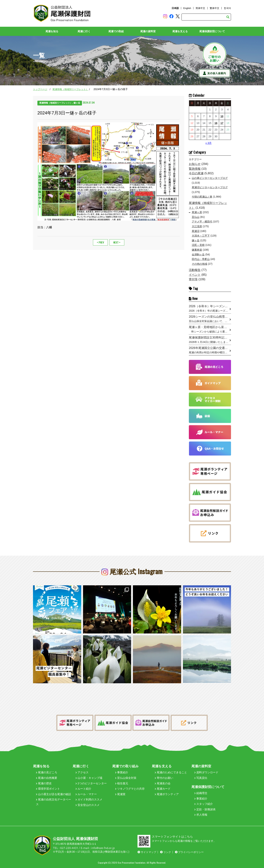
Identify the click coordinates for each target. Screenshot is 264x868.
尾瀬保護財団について (212, 31)
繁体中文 (214, 8)
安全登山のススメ (88, 805)
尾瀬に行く (84, 31)
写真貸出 (201, 778)
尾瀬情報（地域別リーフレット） (70, 89)
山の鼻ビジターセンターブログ (210, 178)
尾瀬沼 (196, 231)
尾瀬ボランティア (167, 794)
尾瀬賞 (120, 794)
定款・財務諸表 (205, 809)
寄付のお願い (164, 778)
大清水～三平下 (201, 236)
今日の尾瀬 (196, 173)
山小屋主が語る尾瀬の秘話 (53, 794)
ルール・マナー (86, 794)
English (187, 8)
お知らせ (195, 164)
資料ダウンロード (206, 772)
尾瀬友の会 (163, 783)
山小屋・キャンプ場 (89, 778)
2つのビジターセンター (91, 783)
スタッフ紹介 (204, 804)
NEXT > (117, 242)
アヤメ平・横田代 (202, 222)
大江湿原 (197, 226)
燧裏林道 (197, 250)
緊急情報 (195, 169)
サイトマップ (147, 852)
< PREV (100, 242)
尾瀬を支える (180, 31)
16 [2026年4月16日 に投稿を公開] (216, 123)
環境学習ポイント (48, 789)
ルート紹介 (83, 789)
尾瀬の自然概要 (47, 778)
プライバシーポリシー (189, 852)
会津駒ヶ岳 (198, 254)
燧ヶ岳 (196, 240)
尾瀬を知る (52, 31)
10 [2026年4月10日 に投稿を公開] (222, 116)
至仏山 (196, 217)
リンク (166, 852)
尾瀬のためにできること (171, 772)
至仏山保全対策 (126, 778)
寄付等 (193, 279)
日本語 (175, 8)
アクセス (82, 772)
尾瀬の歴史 (44, 783)
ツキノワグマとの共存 (130, 789)
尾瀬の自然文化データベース (53, 802)
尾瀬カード (163, 789)
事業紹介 (122, 772)
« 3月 (208, 143)
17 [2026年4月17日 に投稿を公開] (222, 123)
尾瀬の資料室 (148, 31)
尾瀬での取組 (116, 31)
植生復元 (122, 783)
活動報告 (195, 270)
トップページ (40, 89)
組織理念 (201, 793)
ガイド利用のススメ (89, 799)
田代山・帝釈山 (201, 259)
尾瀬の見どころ (47, 772)
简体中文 (200, 8)
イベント (195, 275)
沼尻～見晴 (198, 245)
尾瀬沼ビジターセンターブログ (210, 187)
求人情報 (201, 815)
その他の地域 (199, 264)
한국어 (227, 8)
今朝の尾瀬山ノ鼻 (202, 197)
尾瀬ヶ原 (197, 212)
